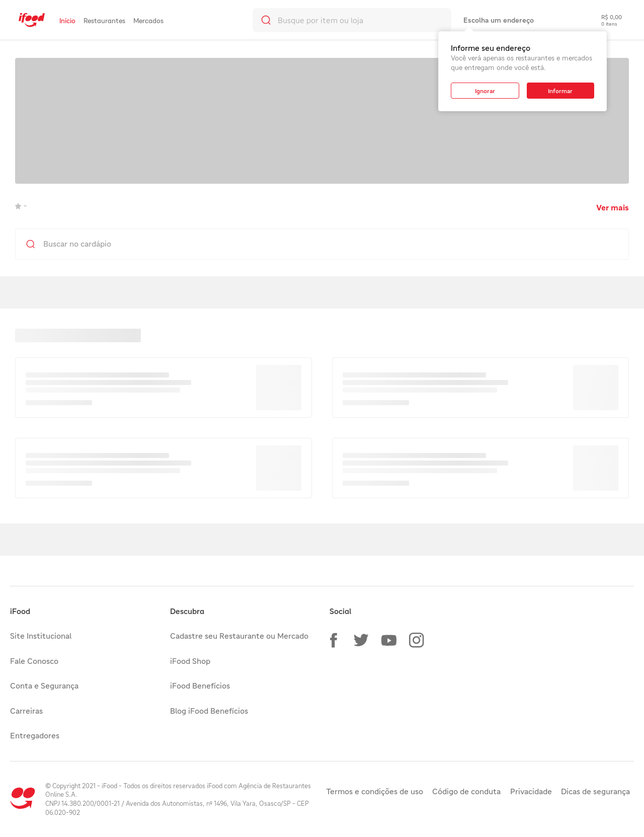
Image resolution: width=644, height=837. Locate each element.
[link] (32, 20)
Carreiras (26, 711)
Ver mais (613, 207)
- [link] (21, 205)
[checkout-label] (604, 20)
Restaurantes (104, 21)
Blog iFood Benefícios (209, 711)
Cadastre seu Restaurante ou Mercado (239, 636)
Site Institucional (41, 636)
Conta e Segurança (44, 686)
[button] (334, 640)
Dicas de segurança (595, 791)
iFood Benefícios (200, 686)
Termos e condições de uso (375, 791)
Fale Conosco (34, 661)
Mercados (148, 21)
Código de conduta (466, 791)
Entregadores (35, 735)
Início (67, 21)
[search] (352, 20)
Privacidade (531, 791)
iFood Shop (190, 661)
